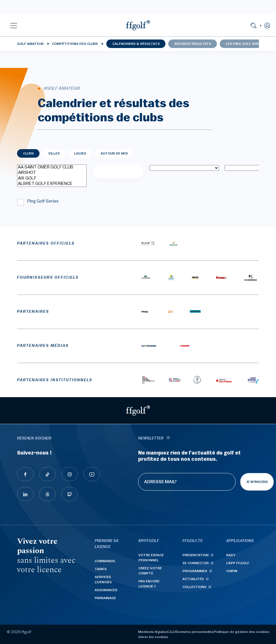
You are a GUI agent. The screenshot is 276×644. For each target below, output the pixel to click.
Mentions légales (152, 632)
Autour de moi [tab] (114, 153)
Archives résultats (193, 44)
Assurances (106, 590)
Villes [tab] (54, 153)
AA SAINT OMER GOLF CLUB (52, 167)
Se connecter (196, 563)
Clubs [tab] (28, 153)
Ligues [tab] (80, 153)
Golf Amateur (30, 44)
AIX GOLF (52, 179)
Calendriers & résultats (136, 44)
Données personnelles (195, 632)
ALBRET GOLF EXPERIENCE (52, 184)
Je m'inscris (257, 482)
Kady (231, 555)
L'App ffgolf (238, 563)
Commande (105, 561)
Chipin (232, 571)
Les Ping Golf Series (245, 44)
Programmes (195, 571)
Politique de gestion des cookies (241, 632)
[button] (14, 25)
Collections (194, 587)
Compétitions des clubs (75, 44)
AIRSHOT (52, 173)
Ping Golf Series (43, 201)
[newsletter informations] (168, 438)
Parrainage (105, 598)
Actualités (193, 579)
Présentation (196, 555)
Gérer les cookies (153, 637)
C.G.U (171, 632)
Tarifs (101, 569)
